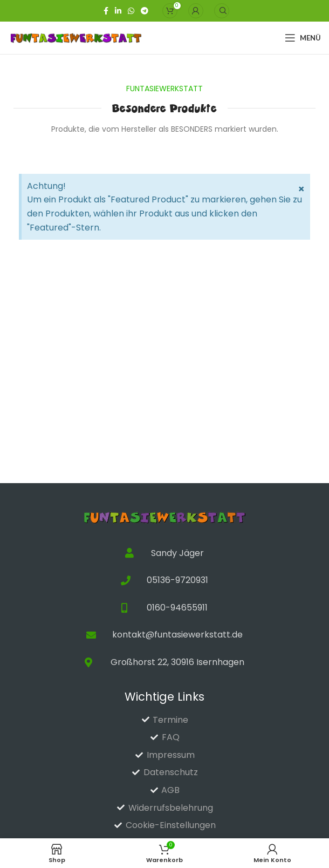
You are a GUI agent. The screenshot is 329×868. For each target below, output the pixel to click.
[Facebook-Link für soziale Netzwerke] (106, 11)
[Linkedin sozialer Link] (118, 11)
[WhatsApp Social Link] (131, 11)
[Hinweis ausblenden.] (301, 189)
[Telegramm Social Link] (145, 11)
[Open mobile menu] (303, 38)
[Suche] (222, 11)
